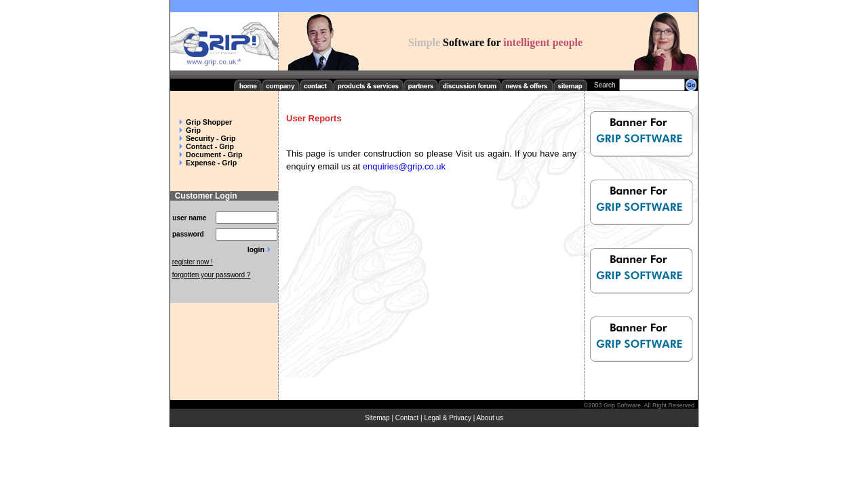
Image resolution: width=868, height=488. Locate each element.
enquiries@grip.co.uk (404, 166)
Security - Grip (211, 138)
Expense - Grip (211, 163)
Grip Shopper (209, 122)
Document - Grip (214, 155)
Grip (193, 130)
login (256, 249)
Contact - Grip (210, 146)
